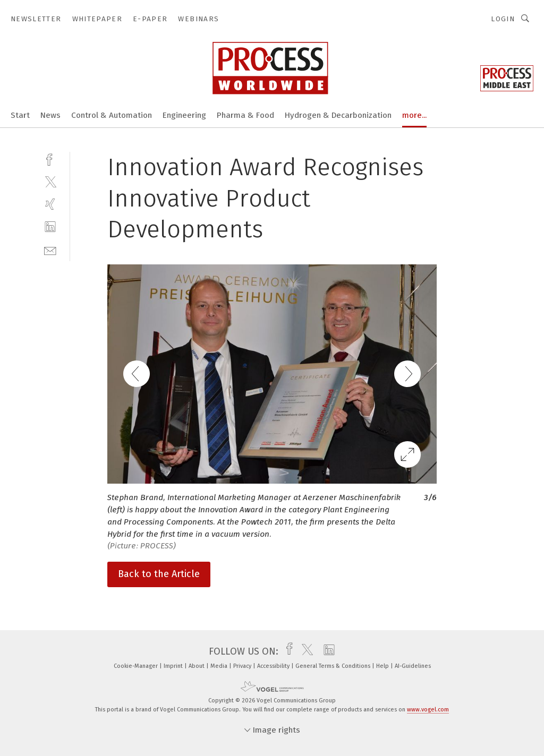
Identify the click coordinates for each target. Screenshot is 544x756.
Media (220, 666)
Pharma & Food (245, 115)
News (50, 115)
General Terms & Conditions (334, 666)
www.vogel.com (428, 710)
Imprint (174, 666)
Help (383, 666)
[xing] (50, 204)
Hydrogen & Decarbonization (338, 115)
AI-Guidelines (413, 666)
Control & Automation (112, 115)
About (197, 666)
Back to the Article (159, 574)
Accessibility (274, 666)
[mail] (50, 250)
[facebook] (50, 158)
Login (503, 19)
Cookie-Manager (137, 666)
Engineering (184, 115)
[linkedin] (50, 227)
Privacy (243, 666)
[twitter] (50, 181)
